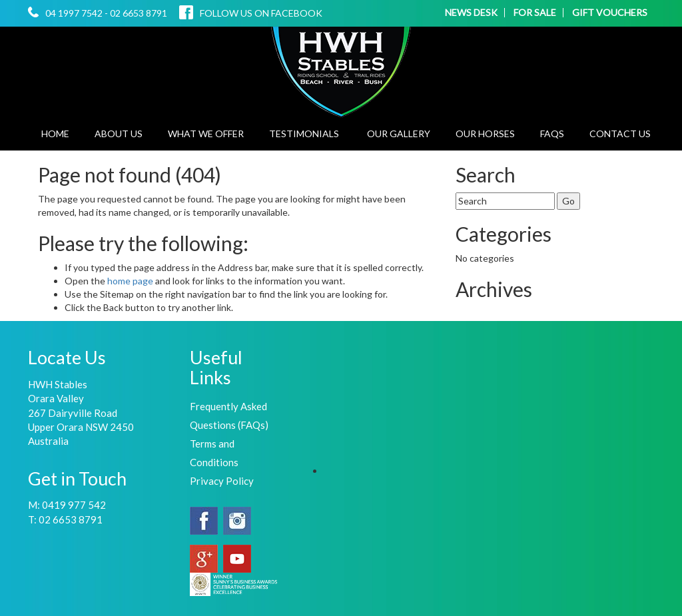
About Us (119, 134)
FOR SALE (535, 13)
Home (55, 134)
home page (131, 281)
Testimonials (304, 134)
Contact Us (620, 134)
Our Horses (485, 134)
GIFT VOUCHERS (610, 13)
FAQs (552, 134)
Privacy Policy (222, 481)
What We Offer (206, 134)
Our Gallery (399, 134)
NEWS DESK (471, 13)
